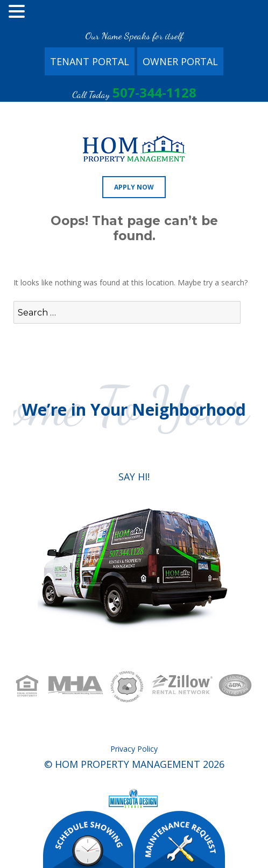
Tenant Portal (90, 61)
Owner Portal (180, 61)
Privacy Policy (134, 749)
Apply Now (134, 187)
